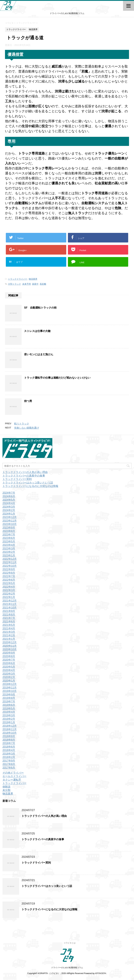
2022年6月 (9, 580)
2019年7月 (9, 702)
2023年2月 (9, 552)
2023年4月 (9, 545)
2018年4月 (9, 750)
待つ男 (28, 401)
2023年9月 (9, 528)
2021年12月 (10, 601)
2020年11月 (10, 646)
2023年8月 (9, 531)
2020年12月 (10, 642)
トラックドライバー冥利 (17, 479)
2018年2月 (9, 757)
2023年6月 (9, 538)
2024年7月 (9, 493)
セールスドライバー (14, 776)
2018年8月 (9, 740)
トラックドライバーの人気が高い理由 (25, 472)
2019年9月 (9, 695)
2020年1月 (9, 681)
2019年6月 (9, 705)
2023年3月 (9, 548)
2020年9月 (9, 653)
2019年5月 (9, 708)
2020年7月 (9, 660)
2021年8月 (9, 615)
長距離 (43, 284)
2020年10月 (10, 649)
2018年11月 (10, 729)
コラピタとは (70, 943)
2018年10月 (10, 733)
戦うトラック (22, 424)
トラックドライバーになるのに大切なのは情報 (30, 486)
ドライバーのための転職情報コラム (67, 968)
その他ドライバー (13, 773)
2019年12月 (10, 684)
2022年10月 (10, 566)
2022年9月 (9, 569)
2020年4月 (9, 670)
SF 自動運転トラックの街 (40, 308)
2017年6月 (9, 768)
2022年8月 (9, 573)
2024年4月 (9, 503)
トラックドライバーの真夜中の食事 (24, 476)
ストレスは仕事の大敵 (37, 331)
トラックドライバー (18, 279)
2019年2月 (9, 719)
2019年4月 (9, 712)
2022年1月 (9, 597)
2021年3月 (9, 632)
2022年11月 (10, 562)
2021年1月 (9, 639)
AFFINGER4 (101, 973)
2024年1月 (9, 514)
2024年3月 (9, 507)
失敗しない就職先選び (27, 428)
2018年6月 (9, 747)
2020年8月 (9, 656)
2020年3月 (9, 674)
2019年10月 (10, 691)
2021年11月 (10, 604)
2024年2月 (9, 510)
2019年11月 (10, 688)
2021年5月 (9, 625)
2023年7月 (9, 535)
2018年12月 (10, 726)
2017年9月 (9, 761)
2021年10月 (10, 608)
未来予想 (27, 284)
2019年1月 (9, 722)
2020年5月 (9, 667)
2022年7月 (9, 576)
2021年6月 (9, 622)
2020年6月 (9, 663)
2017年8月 (9, 764)
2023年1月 (9, 555)
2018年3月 (9, 754)
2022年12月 (10, 559)
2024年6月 (9, 496)
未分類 (6, 790)
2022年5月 (9, 583)
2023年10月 (10, 524)
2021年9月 (9, 611)
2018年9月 (9, 736)
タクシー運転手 (12, 780)
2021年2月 (9, 635)
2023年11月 (10, 521)
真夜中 (35, 284)
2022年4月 (9, 587)
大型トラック (14, 284)
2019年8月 (9, 698)
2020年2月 (9, 677)
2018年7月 (9, 743)
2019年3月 (9, 715)
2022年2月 (9, 594)
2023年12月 (10, 517)
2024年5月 (9, 500)
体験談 (6, 787)
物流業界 (33, 279)
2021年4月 (9, 628)
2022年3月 (9, 590)
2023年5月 (9, 542)
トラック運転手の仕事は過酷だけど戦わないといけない (57, 378)
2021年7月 (9, 618)
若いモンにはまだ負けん (39, 354)
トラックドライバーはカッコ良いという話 (28, 483)
